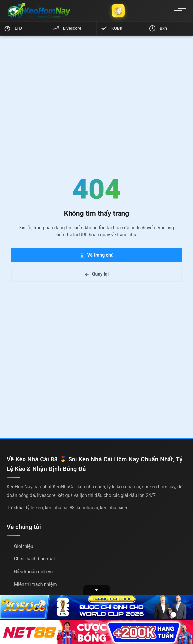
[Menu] (178, 11)
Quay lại (96, 274)
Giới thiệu (24, 546)
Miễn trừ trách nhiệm (35, 584)
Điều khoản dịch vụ (33, 572)
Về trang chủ (96, 255)
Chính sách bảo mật (34, 559)
